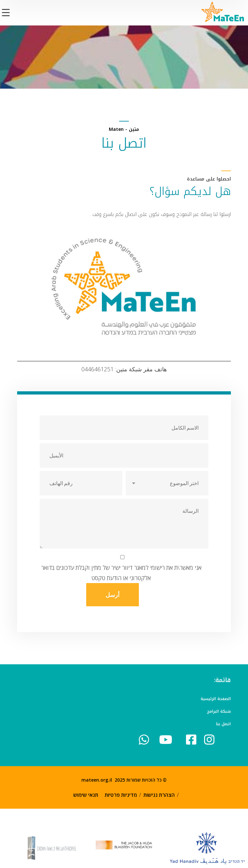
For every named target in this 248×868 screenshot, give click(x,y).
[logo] (223, 12)
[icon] (193, 740)
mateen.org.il (97, 780)
